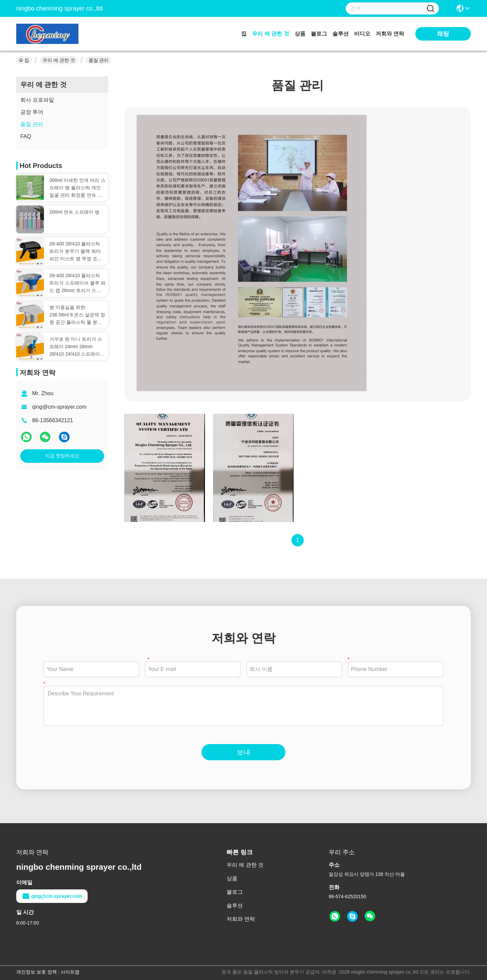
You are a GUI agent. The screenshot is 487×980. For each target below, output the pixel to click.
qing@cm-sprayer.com (59, 407)
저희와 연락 (390, 34)
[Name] (431, 9)
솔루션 (341, 34)
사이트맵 (70, 972)
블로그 (319, 34)
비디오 (362, 34)
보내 (243, 752)
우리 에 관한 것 (270, 34)
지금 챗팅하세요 (62, 456)
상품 (300, 34)
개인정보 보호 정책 (37, 972)
